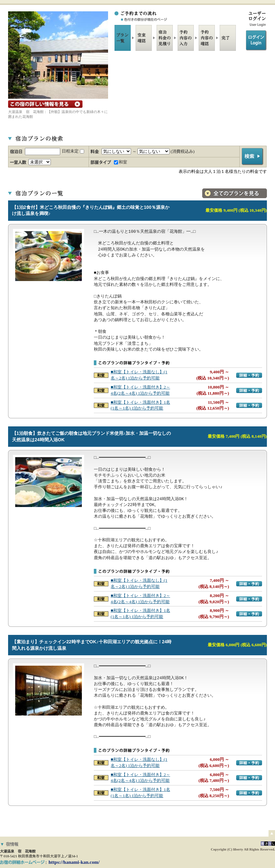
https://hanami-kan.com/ (74, 862)
